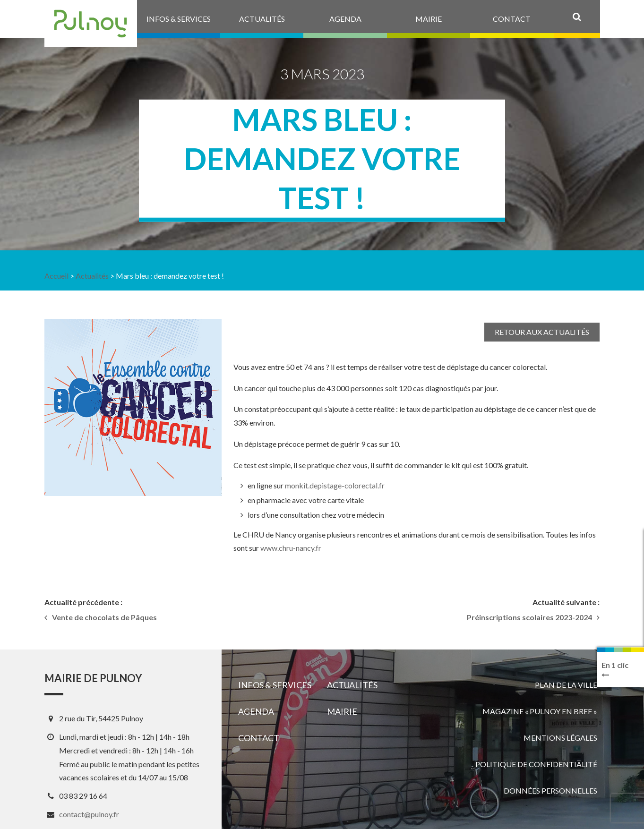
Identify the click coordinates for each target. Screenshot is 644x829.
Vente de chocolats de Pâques (104, 617)
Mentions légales (560, 738)
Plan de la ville (566, 685)
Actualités (92, 276)
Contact (259, 738)
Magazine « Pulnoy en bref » (540, 711)
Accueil (56, 276)
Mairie (342, 711)
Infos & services (275, 685)
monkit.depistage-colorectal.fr (335, 485)
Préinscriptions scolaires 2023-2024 (529, 617)
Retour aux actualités (542, 332)
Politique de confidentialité (536, 764)
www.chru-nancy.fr (291, 548)
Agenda (256, 711)
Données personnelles (550, 791)
